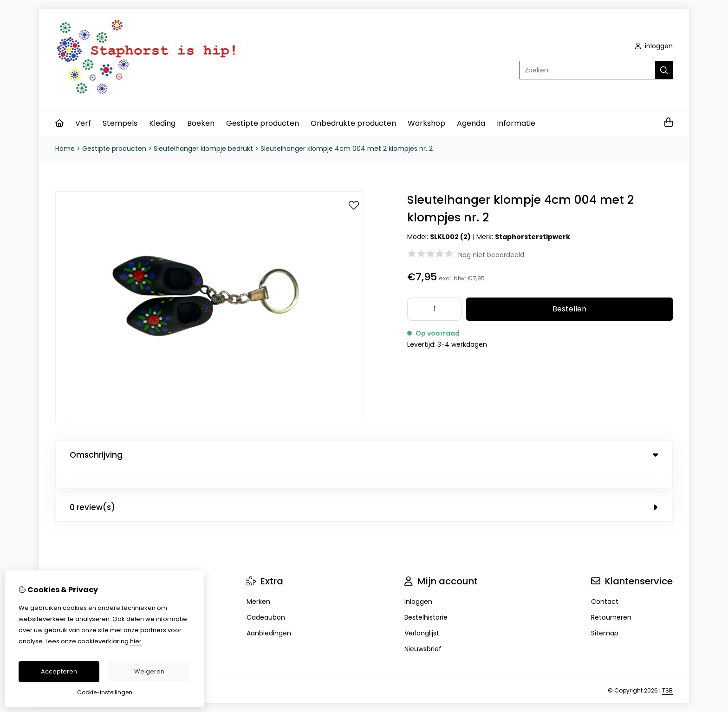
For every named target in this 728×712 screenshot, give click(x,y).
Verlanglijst (422, 614)
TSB (667, 671)
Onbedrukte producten (353, 123)
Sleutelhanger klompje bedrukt (203, 149)
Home (65, 149)
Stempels (120, 123)
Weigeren (149, 671)
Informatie (516, 123)
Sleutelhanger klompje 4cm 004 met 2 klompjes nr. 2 (347, 149)
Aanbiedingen (269, 614)
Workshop (426, 123)
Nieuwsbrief (423, 630)
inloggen (654, 46)
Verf (83, 123)
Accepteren (59, 671)
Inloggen (418, 583)
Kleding (162, 123)
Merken (258, 583)
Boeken (201, 123)
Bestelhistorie (426, 598)
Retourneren (611, 598)
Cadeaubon (266, 598)
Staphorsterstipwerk (533, 237)
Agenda (471, 123)
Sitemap (605, 614)
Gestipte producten (263, 123)
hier (136, 641)
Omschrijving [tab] (364, 455)
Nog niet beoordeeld (491, 255)
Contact (605, 583)
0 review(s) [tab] (364, 488)
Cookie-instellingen (105, 692)
